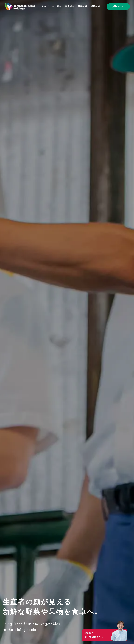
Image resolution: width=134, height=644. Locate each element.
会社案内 (57, 6)
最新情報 (82, 6)
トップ (45, 6)
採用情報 (95, 6)
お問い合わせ (118, 6)
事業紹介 (70, 6)
